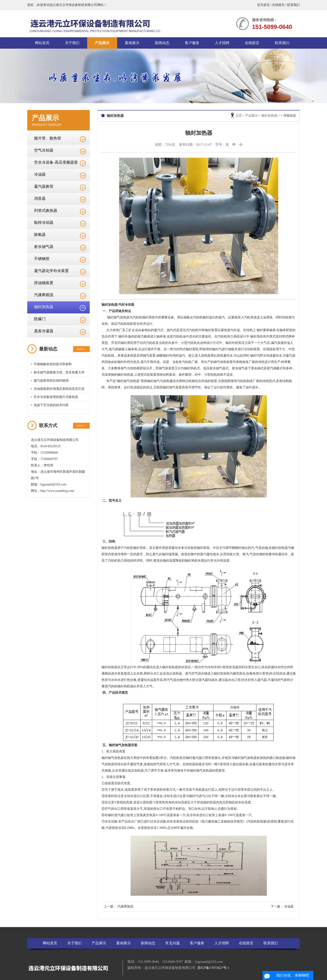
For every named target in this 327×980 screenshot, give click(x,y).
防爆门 (40, 319)
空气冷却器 (44, 150)
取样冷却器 (44, 223)
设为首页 (263, 5)
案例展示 (132, 43)
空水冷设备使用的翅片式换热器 (56, 397)
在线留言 (278, 5)
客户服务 (192, 43)
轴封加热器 (44, 307)
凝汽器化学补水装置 (51, 271)
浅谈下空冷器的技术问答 (51, 405)
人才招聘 (222, 43)
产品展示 (102, 43)
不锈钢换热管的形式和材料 (53, 364)
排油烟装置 (44, 283)
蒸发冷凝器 (44, 331)
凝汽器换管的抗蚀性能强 (51, 381)
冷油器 (40, 174)
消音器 (40, 199)
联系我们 (293, 5)
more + (81, 349)
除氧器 (40, 235)
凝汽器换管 (44, 186)
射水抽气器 (44, 247)
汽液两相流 (44, 295)
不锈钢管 (42, 259)
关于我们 (72, 43)
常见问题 (173, 943)
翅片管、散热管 (48, 138)
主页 (239, 116)
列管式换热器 (46, 211)
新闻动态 (162, 43)
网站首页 (42, 43)
